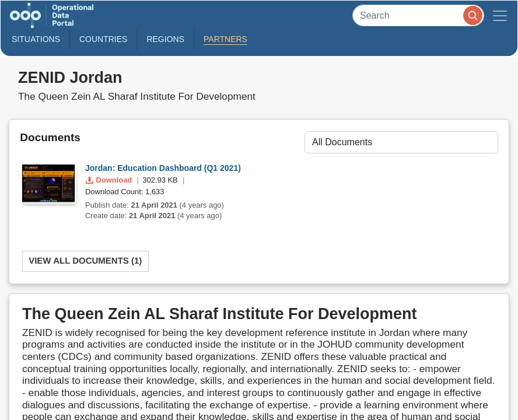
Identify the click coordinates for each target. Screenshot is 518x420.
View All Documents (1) (85, 261)
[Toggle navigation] (500, 15)
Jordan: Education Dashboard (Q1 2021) (163, 168)
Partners (225, 39)
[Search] (418, 15)
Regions (165, 39)
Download (110, 180)
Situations (36, 39)
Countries (103, 39)
